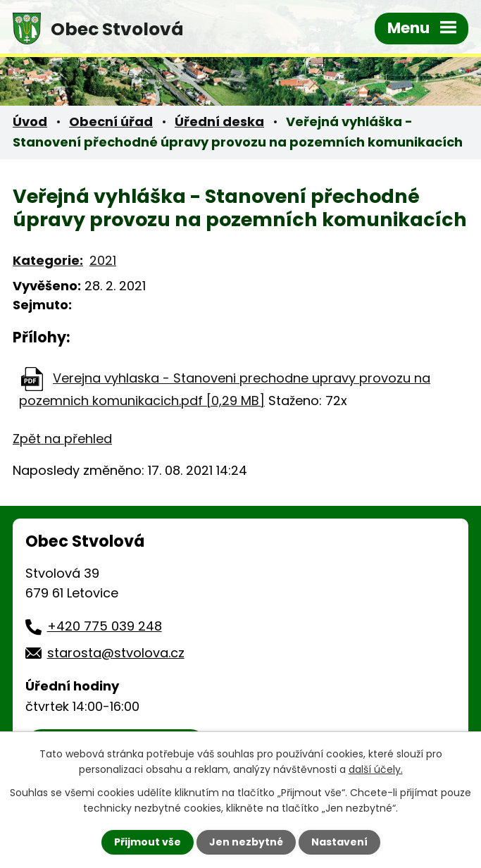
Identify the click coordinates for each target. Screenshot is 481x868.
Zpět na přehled (62, 439)
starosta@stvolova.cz (116, 653)
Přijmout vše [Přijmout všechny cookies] (148, 842)
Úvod (30, 122)
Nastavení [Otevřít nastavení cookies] (339, 842)
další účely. (376, 769)
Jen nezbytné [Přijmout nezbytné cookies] (246, 842)
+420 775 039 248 (105, 626)
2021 (103, 260)
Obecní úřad (111, 122)
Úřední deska (219, 122)
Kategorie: (48, 260)
